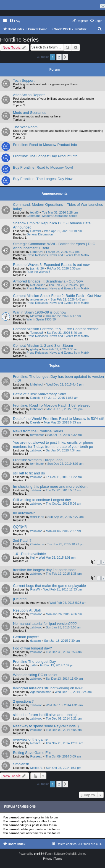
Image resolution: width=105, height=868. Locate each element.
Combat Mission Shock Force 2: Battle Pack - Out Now (57, 296)
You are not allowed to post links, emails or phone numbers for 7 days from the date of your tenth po (53, 445)
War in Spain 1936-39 (41, 319)
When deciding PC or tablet (35, 675)
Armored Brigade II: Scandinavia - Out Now (48, 281)
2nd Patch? (22, 540)
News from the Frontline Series (38, 431)
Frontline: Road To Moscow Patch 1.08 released (52, 405)
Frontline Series (19, 40)
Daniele (35, 398)
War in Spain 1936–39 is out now (40, 312)
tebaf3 (34, 212)
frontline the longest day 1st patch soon (45, 570)
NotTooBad (38, 285)
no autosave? (24, 513)
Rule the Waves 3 (38, 272)
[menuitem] (15, 21)
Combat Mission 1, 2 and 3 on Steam (43, 346)
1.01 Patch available (29, 554)
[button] (65, 57)
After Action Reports (29, 95)
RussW (35, 589)
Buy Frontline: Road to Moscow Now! (43, 167)
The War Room (25, 127)
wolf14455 (37, 517)
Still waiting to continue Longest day (42, 500)
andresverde (39, 299)
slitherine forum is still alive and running (45, 715)
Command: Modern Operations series (52, 216)
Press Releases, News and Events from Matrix (58, 255)
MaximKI (36, 316)
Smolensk (21, 764)
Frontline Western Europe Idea (38, 460)
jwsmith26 (37, 268)
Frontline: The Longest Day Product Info (45, 156)
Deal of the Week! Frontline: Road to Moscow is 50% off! (59, 419)
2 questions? (23, 701)
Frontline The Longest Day (34, 662)
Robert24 (36, 252)
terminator (37, 435)
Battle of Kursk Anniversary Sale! (40, 394)
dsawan (35, 641)
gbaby (34, 349)
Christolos (37, 544)
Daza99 (35, 231)
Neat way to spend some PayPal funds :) (46, 726)
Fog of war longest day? (32, 648)
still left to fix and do (29, 473)
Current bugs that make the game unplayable (49, 586)
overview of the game (30, 739)
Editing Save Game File (32, 753)
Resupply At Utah (27, 610)
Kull (33, 558)
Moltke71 (36, 768)
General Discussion (40, 234)
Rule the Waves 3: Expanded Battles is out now (51, 265)
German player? (26, 637)
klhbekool (36, 384)
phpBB (38, 854)
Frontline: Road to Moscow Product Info (45, 145)
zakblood (36, 450)
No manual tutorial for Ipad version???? (45, 624)
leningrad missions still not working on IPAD (48, 688)
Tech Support (24, 80)
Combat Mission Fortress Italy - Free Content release (56, 329)
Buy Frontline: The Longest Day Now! (43, 179)
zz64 (33, 665)
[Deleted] (20, 599)
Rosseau (36, 743)
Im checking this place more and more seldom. (51, 486)
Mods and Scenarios (30, 113)
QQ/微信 (20, 527)
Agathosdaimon (41, 692)
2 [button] (59, 57)
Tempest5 (37, 333)
